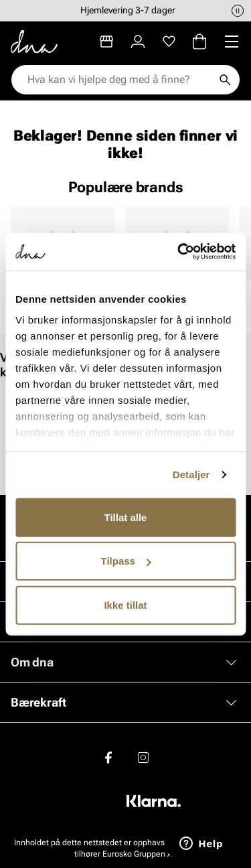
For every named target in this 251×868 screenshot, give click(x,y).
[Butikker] (106, 42)
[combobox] (119, 80)
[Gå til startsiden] (34, 42)
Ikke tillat (125, 604)
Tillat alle (126, 517)
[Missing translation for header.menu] (232, 42)
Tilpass (126, 561)
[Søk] (225, 80)
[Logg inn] (138, 42)
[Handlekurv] (199, 42)
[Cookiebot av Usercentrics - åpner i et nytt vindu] (179, 252)
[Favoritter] (169, 42)
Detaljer (191, 475)
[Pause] (238, 11)
